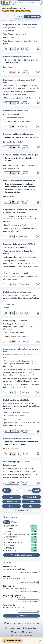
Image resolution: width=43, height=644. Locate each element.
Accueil (35, 623)
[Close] (40, 641)
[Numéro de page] (18, 490)
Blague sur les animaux (14, 80)
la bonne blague (31, 155)
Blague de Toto (10, 24)
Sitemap (16, 632)
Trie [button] (18, 17)
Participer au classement (21, 555)
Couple (31, 502)
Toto (12, 497)
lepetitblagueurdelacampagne (18, 534)
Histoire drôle (10, 111)
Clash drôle (9, 320)
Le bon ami (11, 545)
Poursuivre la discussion (28, 572)
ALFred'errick (12, 537)
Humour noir (12, 502)
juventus (10, 540)
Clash (31, 506)
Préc (7, 490)
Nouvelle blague (32, 17)
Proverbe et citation (13, 181)
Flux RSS (27, 632)
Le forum (21, 616)
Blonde (12, 506)
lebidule (27, 57)
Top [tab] (7, 522)
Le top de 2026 (22, 510)
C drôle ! (27, 462)
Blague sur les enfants (14, 209)
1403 (29, 490)
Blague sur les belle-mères (16, 349)
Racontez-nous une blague (16, 623)
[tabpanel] (21, 538)
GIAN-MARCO (29, 244)
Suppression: (9, 586)
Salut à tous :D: (10, 567)
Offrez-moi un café (12, 641)
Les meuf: (7, 576)
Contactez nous (12, 628)
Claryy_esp (28, 134)
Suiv (36, 490)
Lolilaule (23, 320)
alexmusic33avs (30, 24)
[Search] (26, 3)
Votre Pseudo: (9, 605)
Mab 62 (9, 531)
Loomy (24, 111)
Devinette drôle (11, 57)
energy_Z (10, 548)
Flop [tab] (14, 522)
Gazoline (10, 529)
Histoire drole (31, 497)
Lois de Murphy (11, 462)
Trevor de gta (12, 551)
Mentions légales (30, 628)
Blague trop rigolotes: (13, 596)
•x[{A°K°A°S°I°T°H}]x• (15, 542)
